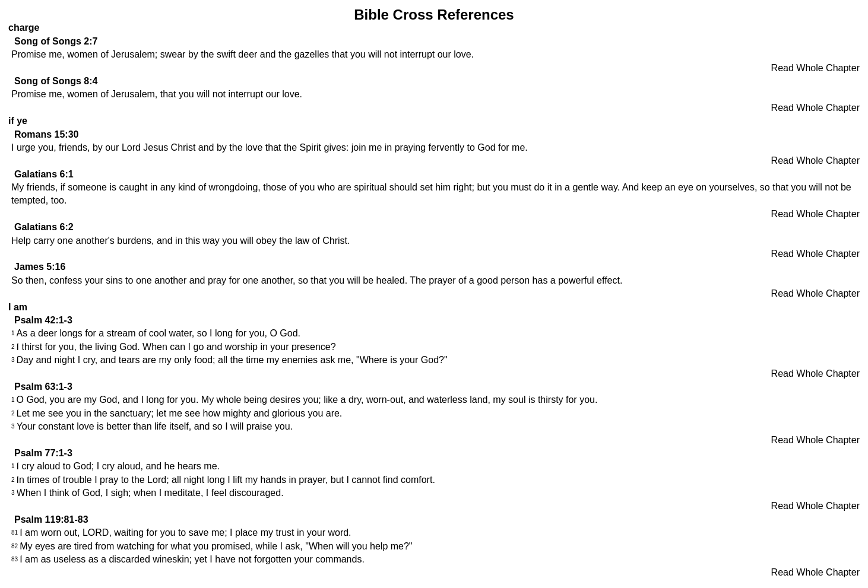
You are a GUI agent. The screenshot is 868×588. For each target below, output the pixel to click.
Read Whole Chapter (815, 68)
